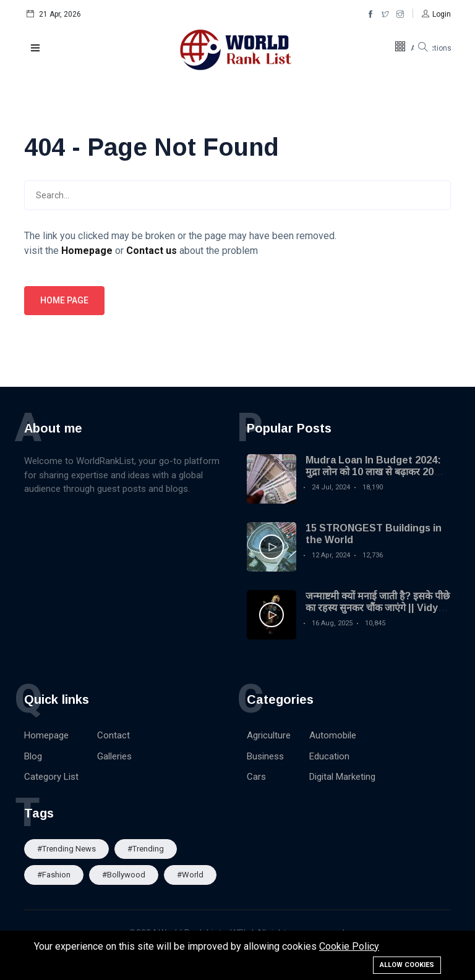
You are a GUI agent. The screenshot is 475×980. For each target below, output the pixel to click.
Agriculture (269, 735)
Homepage (46, 735)
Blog (33, 756)
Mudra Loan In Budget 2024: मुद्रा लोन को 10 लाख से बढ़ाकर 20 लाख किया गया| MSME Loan (373, 472)
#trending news (66, 849)
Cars (256, 777)
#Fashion (54, 875)
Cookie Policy (349, 946)
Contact (113, 735)
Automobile (333, 735)
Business (265, 756)
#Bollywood (124, 875)
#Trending (146, 849)
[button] (436, 14)
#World (190, 875)
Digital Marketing (342, 777)
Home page (64, 300)
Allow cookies (407, 965)
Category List (51, 777)
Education (329, 756)
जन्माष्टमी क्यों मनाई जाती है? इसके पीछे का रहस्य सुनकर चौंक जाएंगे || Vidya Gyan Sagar (378, 608)
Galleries (114, 756)
